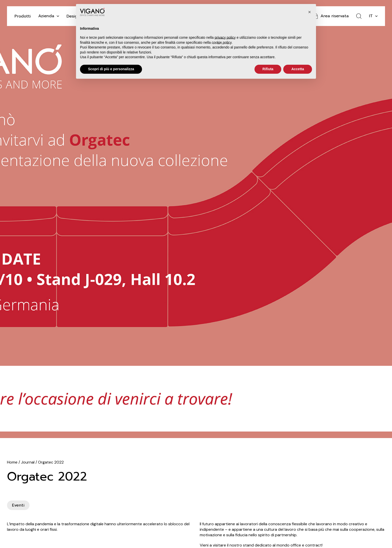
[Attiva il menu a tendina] (58, 16)
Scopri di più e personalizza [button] (111, 69)
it (371, 16)
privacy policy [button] (225, 37)
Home (12, 462)
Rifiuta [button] (268, 69)
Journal (28, 462)
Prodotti (23, 16)
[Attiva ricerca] (359, 16)
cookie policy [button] (222, 42)
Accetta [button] (298, 69)
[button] (309, 12)
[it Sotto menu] (376, 16)
